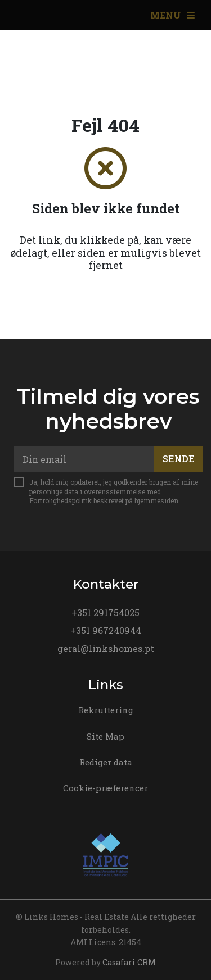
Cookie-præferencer (105, 788)
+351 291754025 (105, 612)
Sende (179, 459)
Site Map (105, 736)
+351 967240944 (106, 630)
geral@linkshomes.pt (106, 648)
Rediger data (106, 762)
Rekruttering (106, 710)
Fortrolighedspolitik (60, 500)
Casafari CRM (129, 962)
